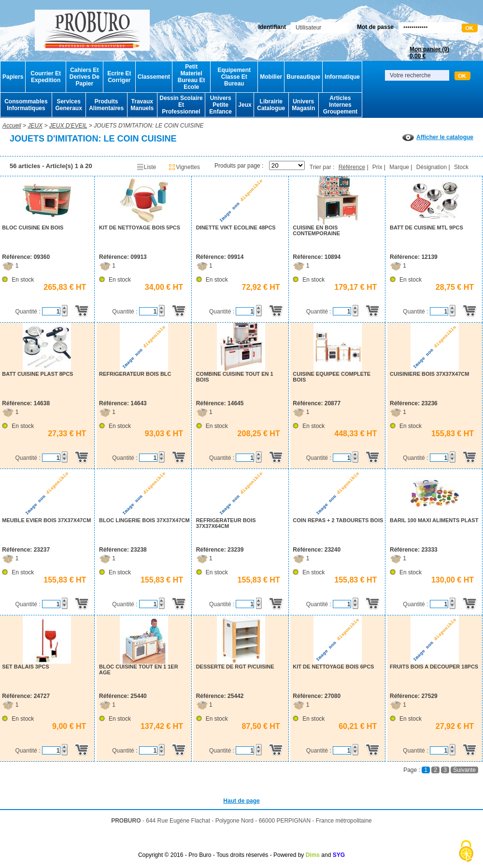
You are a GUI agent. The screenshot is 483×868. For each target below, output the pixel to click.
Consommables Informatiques (26, 105)
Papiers (13, 77)
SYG (339, 855)
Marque (399, 167)
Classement (154, 77)
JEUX (35, 126)
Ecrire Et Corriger (119, 77)
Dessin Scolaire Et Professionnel (181, 105)
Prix (377, 167)
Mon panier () (429, 53)
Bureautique (303, 77)
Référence (352, 167)
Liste (146, 167)
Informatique (342, 77)
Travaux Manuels (142, 105)
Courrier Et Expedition (46, 77)
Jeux (245, 105)
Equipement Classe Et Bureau (234, 77)
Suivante (464, 770)
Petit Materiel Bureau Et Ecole (192, 77)
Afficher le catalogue (438, 137)
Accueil (12, 126)
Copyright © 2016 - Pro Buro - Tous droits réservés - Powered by (221, 855)
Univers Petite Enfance (220, 105)
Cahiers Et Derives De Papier (85, 77)
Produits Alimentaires (106, 105)
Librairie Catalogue (271, 105)
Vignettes (184, 167)
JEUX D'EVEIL (68, 126)
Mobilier (271, 77)
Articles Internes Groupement (340, 105)
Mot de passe (375, 27)
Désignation (432, 167)
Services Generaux (68, 105)
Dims (313, 855)
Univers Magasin (303, 105)
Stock (461, 167)
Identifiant (272, 27)
